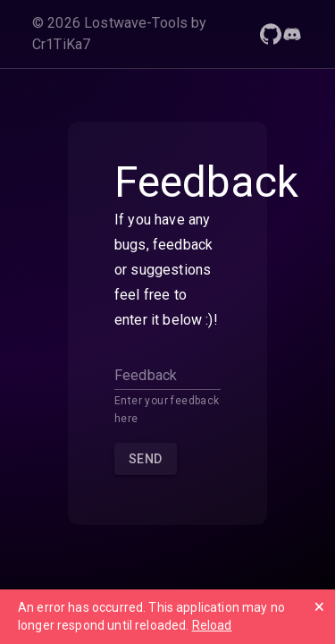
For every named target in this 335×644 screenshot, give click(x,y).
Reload (212, 625)
